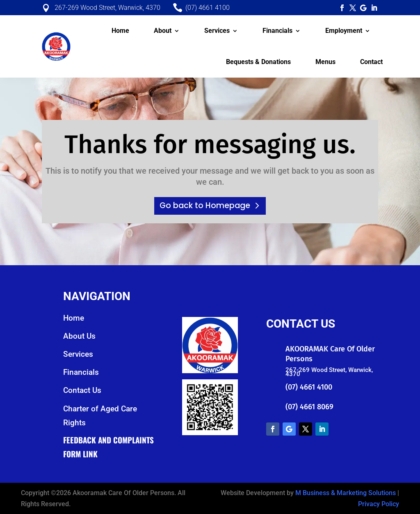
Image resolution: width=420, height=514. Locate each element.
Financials (277, 31)
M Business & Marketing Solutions (346, 493)
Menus (325, 62)
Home (120, 31)
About (163, 31)
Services (217, 31)
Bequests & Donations (258, 62)
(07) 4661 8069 (309, 407)
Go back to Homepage (205, 205)
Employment (344, 31)
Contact (371, 62)
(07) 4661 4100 (309, 387)
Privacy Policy (379, 504)
